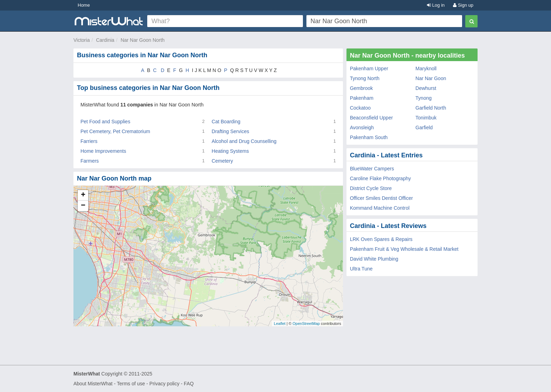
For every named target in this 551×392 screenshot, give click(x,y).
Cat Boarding (226, 122)
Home (84, 5)
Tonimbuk (426, 118)
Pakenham (362, 98)
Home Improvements (103, 151)
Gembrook (361, 88)
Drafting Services (230, 131)
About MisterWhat (93, 384)
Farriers (89, 141)
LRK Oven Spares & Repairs (381, 239)
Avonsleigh (362, 128)
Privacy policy (164, 384)
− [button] (83, 206)
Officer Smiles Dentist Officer (381, 198)
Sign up (463, 5)
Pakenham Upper (369, 68)
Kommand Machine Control (380, 208)
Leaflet (280, 324)
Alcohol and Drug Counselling (244, 141)
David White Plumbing (374, 259)
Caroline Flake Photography (381, 178)
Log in (436, 5)
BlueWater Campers (372, 169)
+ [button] (83, 195)
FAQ (189, 384)
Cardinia (105, 40)
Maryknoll (426, 68)
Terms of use (131, 384)
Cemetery (222, 161)
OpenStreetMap (306, 324)
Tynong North (365, 78)
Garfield (424, 128)
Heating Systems (230, 151)
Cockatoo (360, 108)
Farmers (90, 161)
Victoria (82, 40)
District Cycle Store (371, 188)
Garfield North (431, 108)
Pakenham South (369, 137)
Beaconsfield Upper (371, 118)
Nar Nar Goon (431, 78)
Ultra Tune (361, 269)
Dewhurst (426, 88)
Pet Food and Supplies (105, 122)
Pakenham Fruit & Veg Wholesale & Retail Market (404, 249)
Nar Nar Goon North (142, 40)
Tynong (423, 98)
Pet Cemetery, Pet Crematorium (115, 131)
